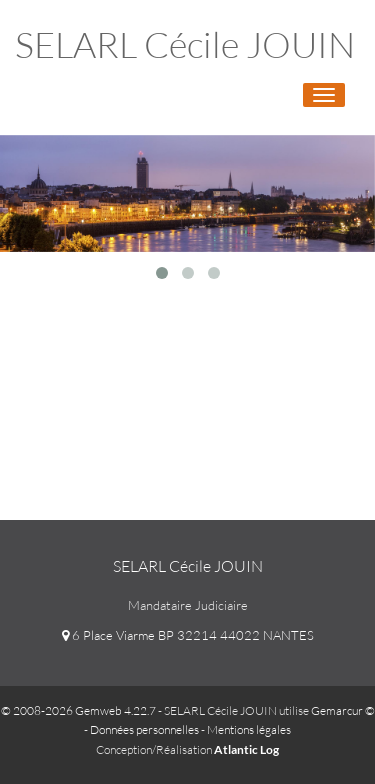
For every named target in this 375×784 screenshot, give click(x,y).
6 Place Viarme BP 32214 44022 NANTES (188, 635)
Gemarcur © (343, 710)
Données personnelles (144, 729)
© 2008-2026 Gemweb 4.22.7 (78, 710)
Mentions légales (249, 729)
